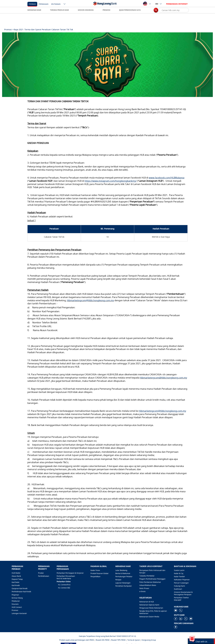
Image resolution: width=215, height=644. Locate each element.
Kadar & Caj (179, 573)
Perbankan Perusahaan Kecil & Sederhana (66, 577)
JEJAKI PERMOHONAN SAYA (130, 10)
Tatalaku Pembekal (147, 576)
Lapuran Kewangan (123, 583)
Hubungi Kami (179, 586)
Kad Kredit (16, 585)
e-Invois (142, 591)
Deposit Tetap (17, 579)
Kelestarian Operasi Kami (149, 605)
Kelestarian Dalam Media (149, 617)
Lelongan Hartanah (19, 613)
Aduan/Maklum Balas (148, 585)
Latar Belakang (121, 570)
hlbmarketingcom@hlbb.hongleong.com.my (90, 300)
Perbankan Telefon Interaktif (181, 599)
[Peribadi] (32, 4)
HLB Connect (17, 607)
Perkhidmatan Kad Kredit (21, 592)
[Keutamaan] (56, 4)
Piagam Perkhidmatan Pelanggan (152, 579)
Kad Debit (15, 582)
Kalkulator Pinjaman (182, 580)
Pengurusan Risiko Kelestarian (151, 608)
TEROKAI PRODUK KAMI (59, 10)
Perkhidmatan (44, 576)
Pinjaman (15, 595)
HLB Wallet (16, 573)
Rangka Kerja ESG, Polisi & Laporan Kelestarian (153, 612)
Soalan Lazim (179, 570)
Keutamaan (56, 4)
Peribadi (32, 4)
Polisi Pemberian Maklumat (150, 582)
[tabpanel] (107, 65)
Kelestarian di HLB (147, 602)
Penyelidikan (95, 577)
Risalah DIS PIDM (103, 640)
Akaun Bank (16, 576)
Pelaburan (16, 601)
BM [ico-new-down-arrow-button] (159, 4)
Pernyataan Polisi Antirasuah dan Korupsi (152, 572)
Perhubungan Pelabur (124, 577)
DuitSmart (178, 589)
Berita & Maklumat (123, 573)
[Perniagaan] (43, 4)
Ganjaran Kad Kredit (20, 588)
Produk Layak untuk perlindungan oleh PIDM (77, 640)
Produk (41, 573)
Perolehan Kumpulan (124, 586)
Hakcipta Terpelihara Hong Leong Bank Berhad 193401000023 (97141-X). (108, 636)
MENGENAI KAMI (34, 10)
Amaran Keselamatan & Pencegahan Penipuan (183, 593)
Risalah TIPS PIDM (118, 640)
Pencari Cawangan (181, 583)
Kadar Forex (95, 570)
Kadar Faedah (179, 577)
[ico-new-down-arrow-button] (65, 4)
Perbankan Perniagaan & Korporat (70, 573)
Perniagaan (43, 4)
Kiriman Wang (17, 598)
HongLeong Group (149, 640)
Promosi (15, 610)
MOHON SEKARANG (86, 10)
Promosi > (9, 29)
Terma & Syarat (133, 640)
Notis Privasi (144, 588)
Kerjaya (118, 580)
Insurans (15, 604)
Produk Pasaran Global (99, 573)
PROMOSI (106, 10)
